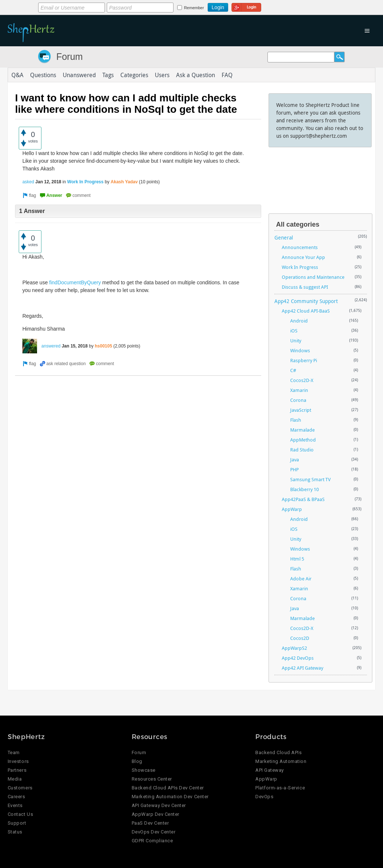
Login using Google (246, 6)
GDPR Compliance (152, 841)
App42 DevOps (298, 658)
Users (162, 75)
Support (17, 823)
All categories (298, 224)
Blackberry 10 (304, 489)
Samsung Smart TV (310, 479)
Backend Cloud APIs (278, 752)
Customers (20, 788)
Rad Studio (302, 450)
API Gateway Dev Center (159, 805)
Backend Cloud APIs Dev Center (168, 788)
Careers (17, 797)
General (284, 237)
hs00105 (103, 346)
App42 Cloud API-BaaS (306, 311)
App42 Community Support (306, 301)
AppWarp (292, 509)
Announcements (300, 247)
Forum (69, 57)
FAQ (227, 75)
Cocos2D (300, 638)
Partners (17, 770)
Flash (296, 420)
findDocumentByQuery (75, 282)
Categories (134, 75)
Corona (298, 400)
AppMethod (303, 440)
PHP (294, 469)
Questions (43, 75)
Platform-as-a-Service (280, 788)
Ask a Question (196, 75)
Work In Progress (85, 182)
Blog (137, 761)
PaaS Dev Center (150, 823)
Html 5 (297, 559)
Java (295, 460)
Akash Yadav (124, 182)
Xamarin (299, 390)
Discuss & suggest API (305, 287)
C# (293, 370)
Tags (108, 75)
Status (15, 832)
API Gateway (270, 770)
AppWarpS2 (294, 648)
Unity (296, 341)
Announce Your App (303, 257)
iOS (294, 331)
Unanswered (79, 75)
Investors (18, 761)
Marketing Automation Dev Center (170, 797)
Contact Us (20, 814)
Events (15, 805)
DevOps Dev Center (154, 832)
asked (28, 182)
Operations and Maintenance (313, 277)
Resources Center (152, 779)
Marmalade (302, 430)
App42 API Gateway (302, 668)
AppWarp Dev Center (156, 814)
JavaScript (301, 410)
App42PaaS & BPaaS (303, 499)
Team (14, 752)
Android (299, 321)
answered (51, 346)
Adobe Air (301, 579)
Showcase (144, 770)
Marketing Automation (281, 761)
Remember (194, 8)
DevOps (264, 797)
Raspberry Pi (304, 360)
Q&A (17, 75)
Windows (300, 350)
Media (15, 779)
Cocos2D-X (302, 380)
